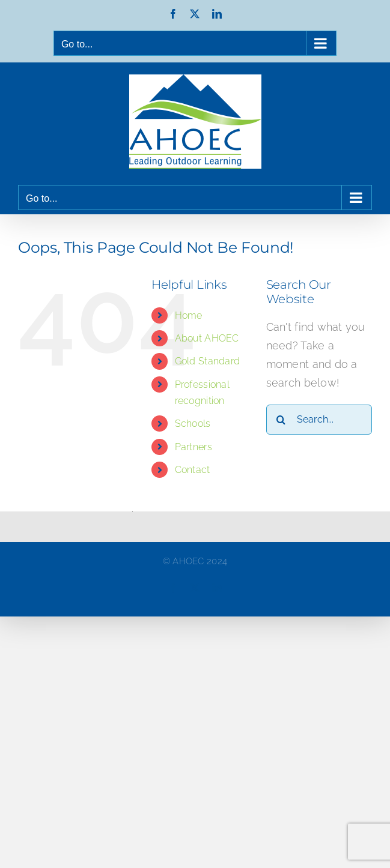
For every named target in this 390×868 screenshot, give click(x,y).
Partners (193, 447)
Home (189, 315)
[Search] (281, 420)
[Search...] (319, 420)
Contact (193, 470)
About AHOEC (207, 338)
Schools (193, 423)
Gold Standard (208, 361)
